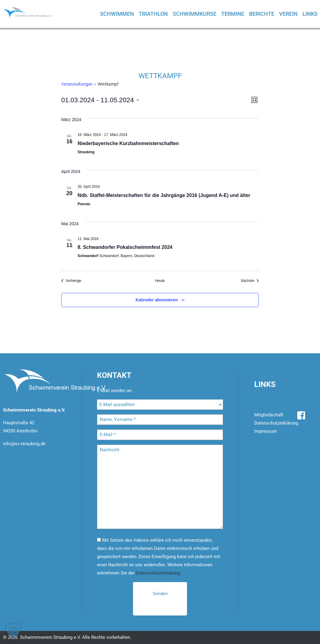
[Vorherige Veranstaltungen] (71, 281)
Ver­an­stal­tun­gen (77, 84)
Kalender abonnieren (157, 300)
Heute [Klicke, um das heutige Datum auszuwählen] (160, 281)
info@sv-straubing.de (24, 444)
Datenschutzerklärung (158, 573)
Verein (288, 14)
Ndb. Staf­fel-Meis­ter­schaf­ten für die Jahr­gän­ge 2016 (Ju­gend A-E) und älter (164, 195)
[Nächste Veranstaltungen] (250, 281)
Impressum (266, 431)
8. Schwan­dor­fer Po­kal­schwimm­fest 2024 (125, 247)
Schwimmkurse (195, 14)
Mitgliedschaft (269, 415)
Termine (233, 14)
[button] (13, 631)
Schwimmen (117, 14)
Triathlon (153, 14)
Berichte (262, 14)
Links (310, 14)
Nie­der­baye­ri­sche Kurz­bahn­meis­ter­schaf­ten (128, 143)
